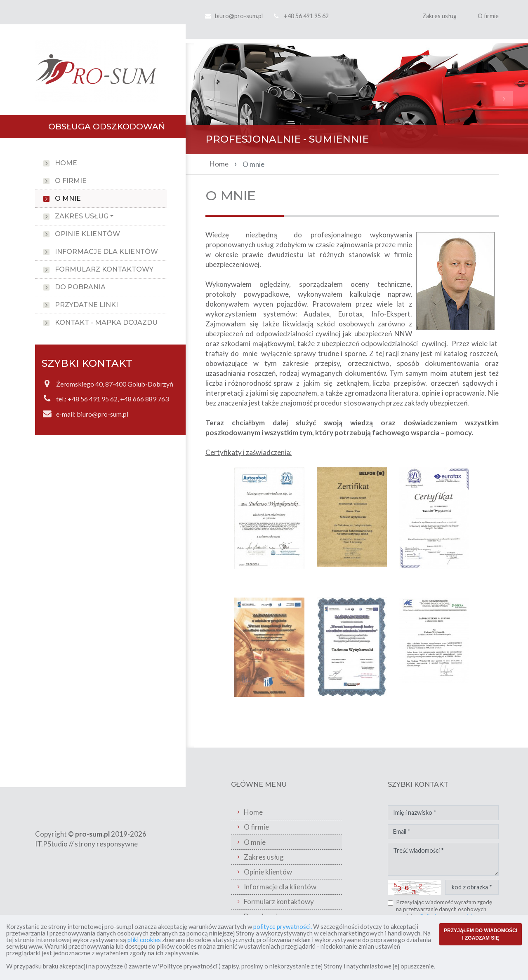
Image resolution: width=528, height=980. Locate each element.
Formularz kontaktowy (104, 269)
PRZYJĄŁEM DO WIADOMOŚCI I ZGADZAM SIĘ (481, 934)
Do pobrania (80, 287)
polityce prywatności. (283, 926)
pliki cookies (144, 940)
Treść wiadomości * (443, 859)
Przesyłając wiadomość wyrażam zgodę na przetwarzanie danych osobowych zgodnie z (444, 909)
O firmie (488, 16)
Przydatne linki (86, 305)
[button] (211, 98)
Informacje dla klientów (106, 252)
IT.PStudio (51, 844)
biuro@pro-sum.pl (239, 16)
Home (66, 163)
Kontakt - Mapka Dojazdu (106, 322)
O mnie (68, 198)
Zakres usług (440, 16)
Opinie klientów (87, 234)
